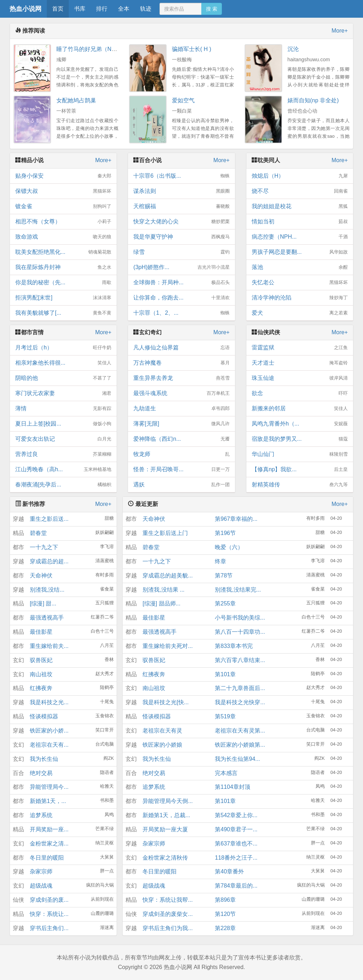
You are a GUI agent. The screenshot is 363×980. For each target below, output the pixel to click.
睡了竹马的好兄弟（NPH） (91, 49)
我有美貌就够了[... (63, 313)
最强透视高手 (47, 618)
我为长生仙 (44, 759)
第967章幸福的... (236, 519)
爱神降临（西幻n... (181, 439)
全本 (124, 9)
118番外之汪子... (236, 858)
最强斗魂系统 (181, 393)
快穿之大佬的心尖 (181, 222)
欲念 (300, 393)
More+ (340, 31)
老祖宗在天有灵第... (240, 731)
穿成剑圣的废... (49, 900)
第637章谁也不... (236, 844)
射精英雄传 (300, 485)
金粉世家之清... (49, 844)
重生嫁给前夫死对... (167, 646)
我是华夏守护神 (181, 237)
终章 (220, 561)
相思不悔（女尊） (63, 222)
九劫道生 (181, 409)
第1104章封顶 (233, 787)
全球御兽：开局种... (181, 283)
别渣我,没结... (47, 590)
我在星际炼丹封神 (63, 267)
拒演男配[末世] (63, 298)
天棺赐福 (181, 206)
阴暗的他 (63, 378)
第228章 (225, 928)
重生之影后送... (49, 519)
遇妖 (181, 485)
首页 (58, 9)
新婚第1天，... (48, 801)
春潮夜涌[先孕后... (63, 485)
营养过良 (63, 454)
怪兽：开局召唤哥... (181, 469)
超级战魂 (41, 886)
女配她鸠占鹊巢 (76, 100)
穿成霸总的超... (49, 561)
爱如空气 (183, 100)
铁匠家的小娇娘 (162, 745)
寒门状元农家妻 (63, 393)
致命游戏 (63, 237)
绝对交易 (41, 773)
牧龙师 (181, 454)
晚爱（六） (229, 547)
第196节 (225, 533)
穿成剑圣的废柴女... (167, 914)
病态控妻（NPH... (300, 237)
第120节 (225, 914)
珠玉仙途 (300, 378)
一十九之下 (44, 547)
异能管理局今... (49, 787)
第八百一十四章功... (240, 632)
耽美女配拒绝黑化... (63, 252)
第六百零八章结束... (240, 660)
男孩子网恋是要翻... (300, 252)
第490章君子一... (236, 829)
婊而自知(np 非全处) (313, 100)
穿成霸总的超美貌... (167, 576)
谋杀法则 (181, 191)
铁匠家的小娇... (49, 731)
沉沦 (293, 49)
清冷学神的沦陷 (300, 298)
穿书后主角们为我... (167, 928)
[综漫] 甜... (43, 603)
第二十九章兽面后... (240, 688)
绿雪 (181, 252)
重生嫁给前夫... (49, 646)
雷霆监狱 (300, 348)
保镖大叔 (63, 191)
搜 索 (212, 9)
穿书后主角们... (49, 928)
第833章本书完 (234, 646)
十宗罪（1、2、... (181, 313)
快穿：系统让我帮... (167, 900)
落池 (300, 267)
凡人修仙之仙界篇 (181, 348)
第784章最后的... (236, 886)
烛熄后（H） (300, 176)
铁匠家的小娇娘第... (240, 745)
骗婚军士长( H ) (192, 49)
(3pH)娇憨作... (181, 267)
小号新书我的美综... (240, 618)
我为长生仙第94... (237, 759)
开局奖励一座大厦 (165, 829)
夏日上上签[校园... (63, 424)
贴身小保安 (63, 176)
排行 (102, 9)
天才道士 (300, 363)
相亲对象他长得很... (63, 363)
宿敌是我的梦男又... (300, 439)
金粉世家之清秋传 (165, 858)
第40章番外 (229, 871)
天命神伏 (41, 576)
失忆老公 (300, 283)
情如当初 (300, 222)
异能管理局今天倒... (167, 801)
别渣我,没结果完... (238, 590)
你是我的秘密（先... (63, 283)
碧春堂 (38, 533)
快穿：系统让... (49, 914)
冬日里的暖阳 (47, 858)
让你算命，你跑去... (181, 298)
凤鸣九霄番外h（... (300, 424)
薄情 (63, 409)
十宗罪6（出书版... (181, 176)
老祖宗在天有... (49, 745)
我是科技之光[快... (166, 702)
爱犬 (300, 313)
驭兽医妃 (41, 660)
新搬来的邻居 (300, 409)
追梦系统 (41, 815)
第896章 (225, 900)
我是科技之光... (49, 702)
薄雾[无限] (181, 424)
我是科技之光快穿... (240, 702)
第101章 (225, 674)
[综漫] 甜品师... (161, 603)
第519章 (225, 716)
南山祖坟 (41, 674)
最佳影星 (41, 632)
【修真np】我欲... (300, 469)
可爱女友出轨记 (63, 439)
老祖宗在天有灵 (162, 731)
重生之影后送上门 (165, 533)
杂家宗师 (41, 871)
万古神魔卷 (181, 363)
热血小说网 (26, 9)
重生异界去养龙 (181, 378)
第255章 (225, 603)
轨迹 (146, 9)
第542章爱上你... (236, 815)
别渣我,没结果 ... (163, 590)
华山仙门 (300, 454)
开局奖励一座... (49, 829)
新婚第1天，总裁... (166, 815)
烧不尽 (300, 191)
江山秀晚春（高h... (63, 469)
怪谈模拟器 (44, 716)
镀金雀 (63, 206)
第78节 (224, 576)
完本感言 (226, 773)
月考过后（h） (63, 348)
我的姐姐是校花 (300, 206)
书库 (80, 9)
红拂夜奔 (41, 688)
